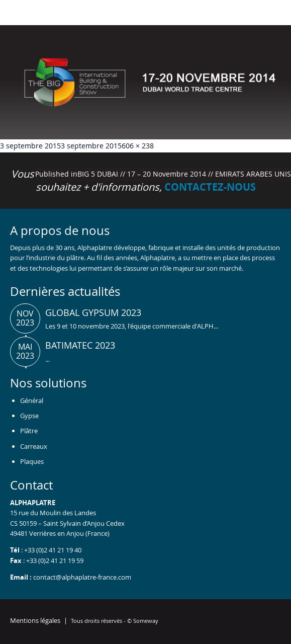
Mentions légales (35, 620)
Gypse (29, 416)
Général (32, 400)
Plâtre (29, 431)
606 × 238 (138, 146)
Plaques (32, 461)
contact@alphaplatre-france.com (82, 577)
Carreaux (34, 446)
